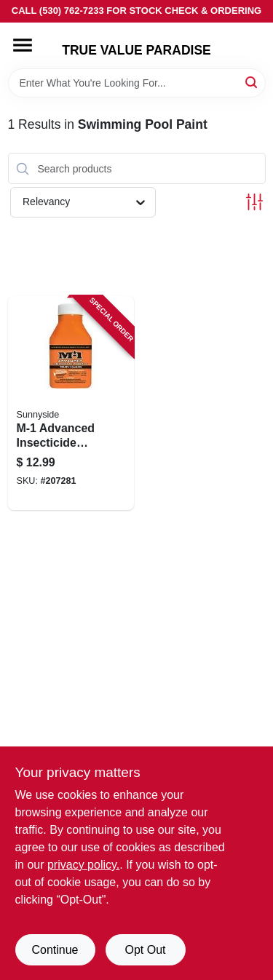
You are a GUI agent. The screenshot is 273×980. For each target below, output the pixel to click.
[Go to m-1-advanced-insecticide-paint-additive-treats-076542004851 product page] (71, 403)
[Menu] (23, 45)
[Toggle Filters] (254, 202)
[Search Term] (137, 83)
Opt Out (145, 950)
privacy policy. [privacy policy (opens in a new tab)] (83, 865)
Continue (55, 950)
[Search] (252, 82)
